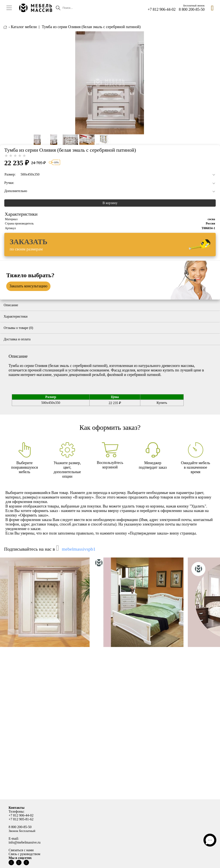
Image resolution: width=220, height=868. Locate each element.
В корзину (110, 203)
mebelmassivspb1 (79, 549)
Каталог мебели (24, 27)
